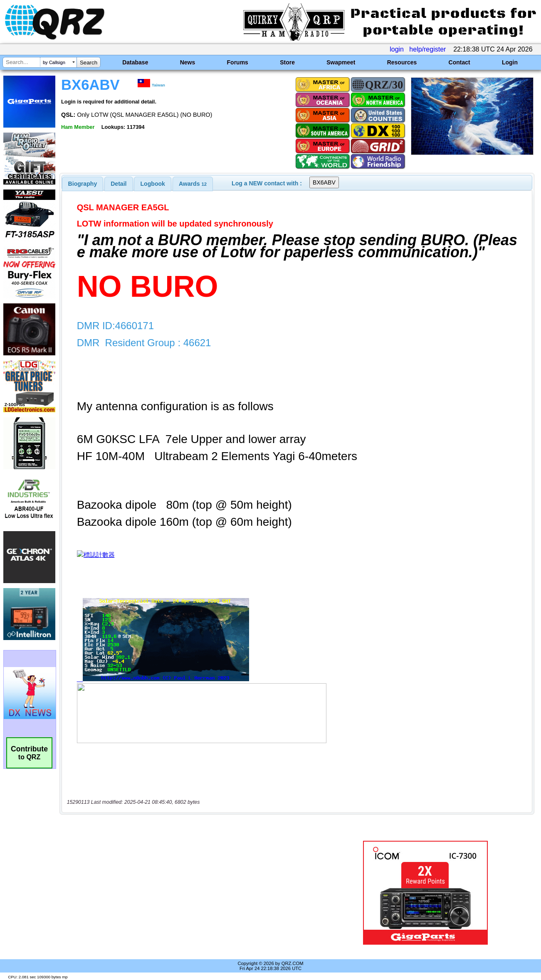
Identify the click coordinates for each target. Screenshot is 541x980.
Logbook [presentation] (153, 184)
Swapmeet (341, 62)
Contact (459, 62)
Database (135, 62)
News (188, 62)
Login (510, 62)
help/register (427, 49)
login (397, 49)
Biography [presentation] (83, 184)
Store (287, 62)
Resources (402, 62)
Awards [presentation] (193, 184)
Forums (238, 62)
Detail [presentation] (119, 184)
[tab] (83, 184)
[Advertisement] (195, 893)
